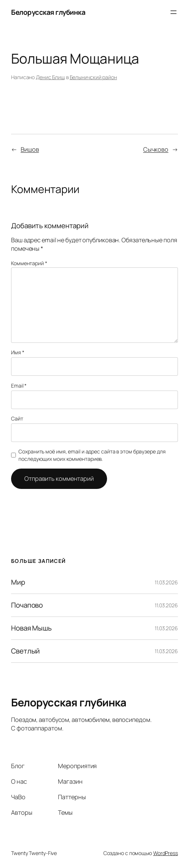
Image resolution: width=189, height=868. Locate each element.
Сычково (156, 149)
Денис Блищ (50, 77)
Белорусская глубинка (48, 12)
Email (19, 386)
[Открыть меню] (173, 12)
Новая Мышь (31, 628)
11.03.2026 (166, 582)
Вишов (30, 149)
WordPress (166, 853)
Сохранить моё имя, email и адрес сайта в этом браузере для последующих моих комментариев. (92, 455)
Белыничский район (93, 77)
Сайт (17, 418)
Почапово (27, 605)
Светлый (25, 651)
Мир (18, 582)
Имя (18, 352)
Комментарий (29, 263)
